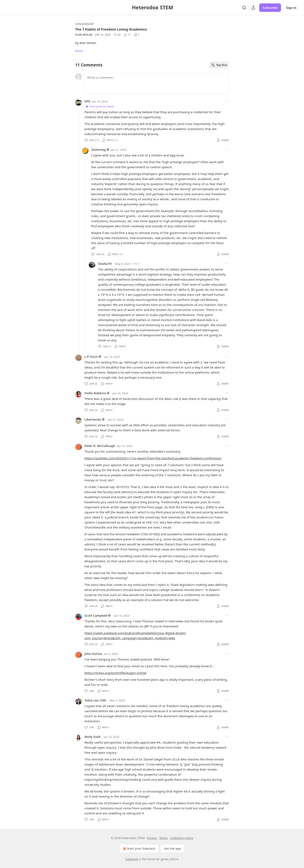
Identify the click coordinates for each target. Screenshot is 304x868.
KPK (87, 101)
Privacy (152, 838)
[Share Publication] (253, 8)
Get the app (172, 848)
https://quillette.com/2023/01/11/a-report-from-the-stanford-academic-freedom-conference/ (153, 458)
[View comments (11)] (127, 35)
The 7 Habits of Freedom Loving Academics (111, 29)
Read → (81, 51)
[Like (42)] (117, 35)
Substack (132, 859)
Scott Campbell (96, 615)
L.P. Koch (91, 357)
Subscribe (270, 8)
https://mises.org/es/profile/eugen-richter (116, 673)
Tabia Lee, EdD (95, 700)
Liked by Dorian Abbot (100, 106)
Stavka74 (105, 264)
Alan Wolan (84, 35)
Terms (163, 838)
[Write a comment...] (157, 84)
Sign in (291, 8)
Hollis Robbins (95, 393)
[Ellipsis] (227, 101)
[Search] (244, 8)
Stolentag (98, 149)
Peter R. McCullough (100, 446)
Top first (219, 65)
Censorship (85, 24)
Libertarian (93, 419)
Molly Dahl (92, 737)
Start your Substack (139, 849)
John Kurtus (93, 654)
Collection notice (182, 838)
